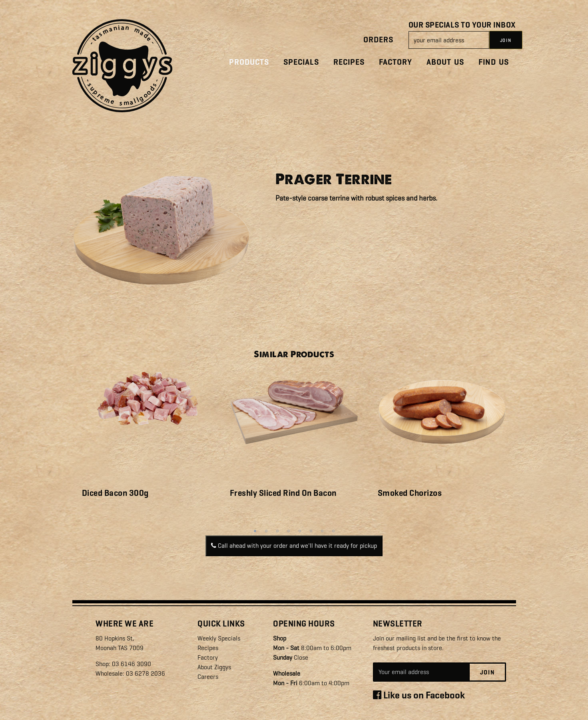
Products (249, 62)
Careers (208, 677)
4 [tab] (289, 531)
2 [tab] (266, 531)
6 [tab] (311, 531)
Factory (396, 62)
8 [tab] (333, 531)
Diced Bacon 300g (115, 493)
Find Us (494, 62)
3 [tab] (277, 531)
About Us (445, 62)
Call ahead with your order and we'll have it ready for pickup (294, 546)
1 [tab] (255, 531)
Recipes (349, 62)
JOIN (506, 40)
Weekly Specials (219, 638)
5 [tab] (300, 531)
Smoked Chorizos (410, 493)
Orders (378, 40)
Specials (301, 62)
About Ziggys (214, 667)
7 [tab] (322, 531)
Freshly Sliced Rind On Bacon (283, 493)
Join (487, 672)
